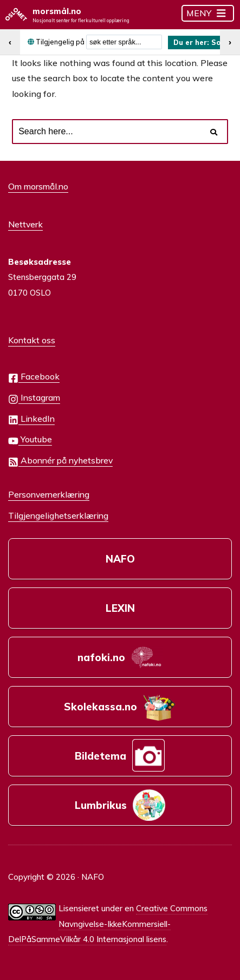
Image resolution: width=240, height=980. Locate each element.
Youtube (30, 440)
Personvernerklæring (49, 494)
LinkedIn (31, 419)
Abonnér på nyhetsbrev (60, 461)
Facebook (34, 377)
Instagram (34, 398)
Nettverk (25, 224)
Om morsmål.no (38, 186)
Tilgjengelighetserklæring (58, 515)
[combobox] (124, 42)
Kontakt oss (32, 340)
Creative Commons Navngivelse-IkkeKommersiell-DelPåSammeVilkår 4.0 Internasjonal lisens (108, 924)
